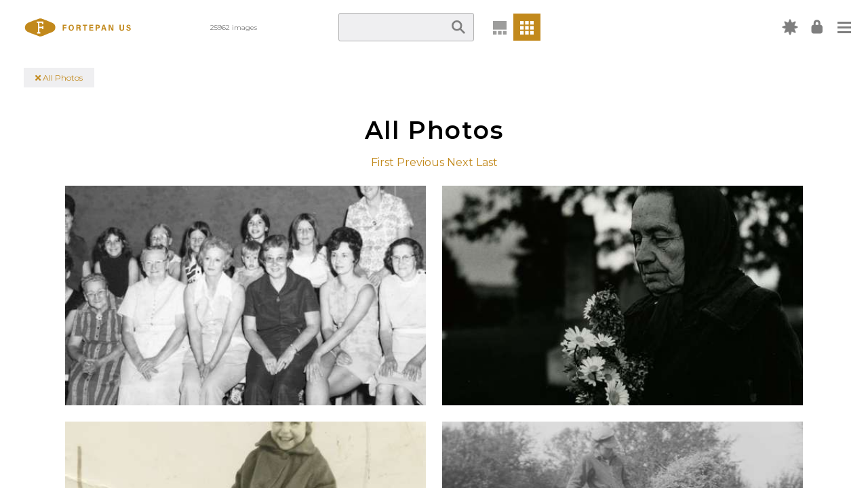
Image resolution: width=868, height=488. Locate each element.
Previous (420, 162)
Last (487, 162)
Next (460, 162)
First (382, 162)
